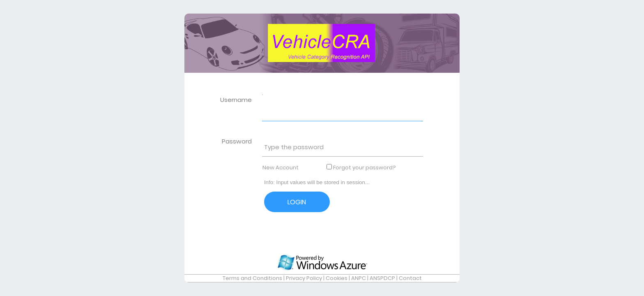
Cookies (337, 278)
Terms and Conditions (252, 278)
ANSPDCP (382, 278)
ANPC (359, 278)
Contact (410, 278)
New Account (281, 168)
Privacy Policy (304, 278)
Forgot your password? (365, 168)
